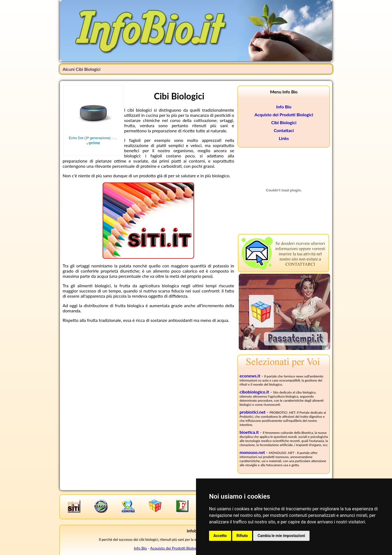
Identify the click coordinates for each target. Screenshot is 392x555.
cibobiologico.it (254, 392)
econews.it (250, 376)
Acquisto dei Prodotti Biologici (284, 115)
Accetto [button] (220, 536)
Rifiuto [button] (242, 536)
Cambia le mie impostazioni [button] (281, 536)
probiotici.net (253, 412)
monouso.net (252, 452)
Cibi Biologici (284, 122)
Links (284, 138)
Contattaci (284, 130)
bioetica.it (249, 432)
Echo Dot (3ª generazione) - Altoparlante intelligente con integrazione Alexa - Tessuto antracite (93, 138)
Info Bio (284, 107)
